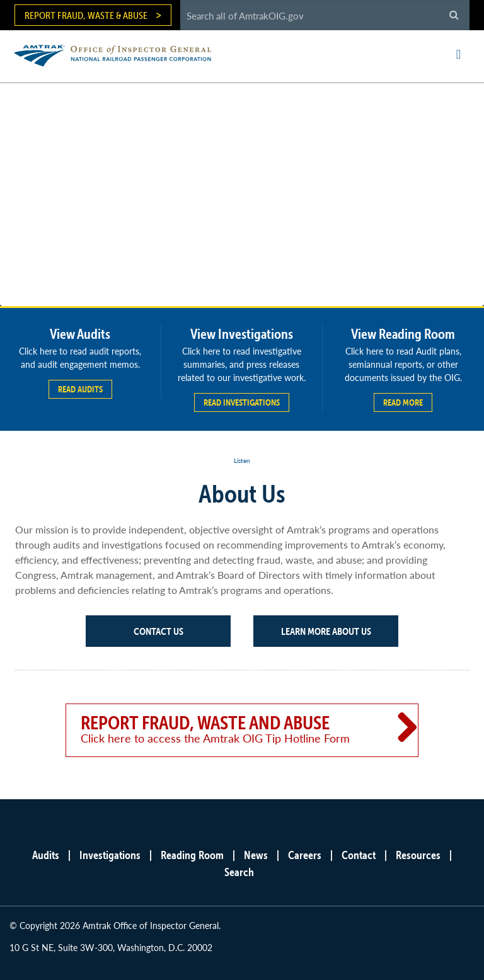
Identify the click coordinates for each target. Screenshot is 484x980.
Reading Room (192, 855)
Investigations (110, 855)
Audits (46, 855)
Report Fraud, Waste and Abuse (224, 729)
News (256, 855)
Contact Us (158, 631)
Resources (418, 855)
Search (239, 872)
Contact (359, 855)
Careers (305, 855)
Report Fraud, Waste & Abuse (86, 15)
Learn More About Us (326, 631)
